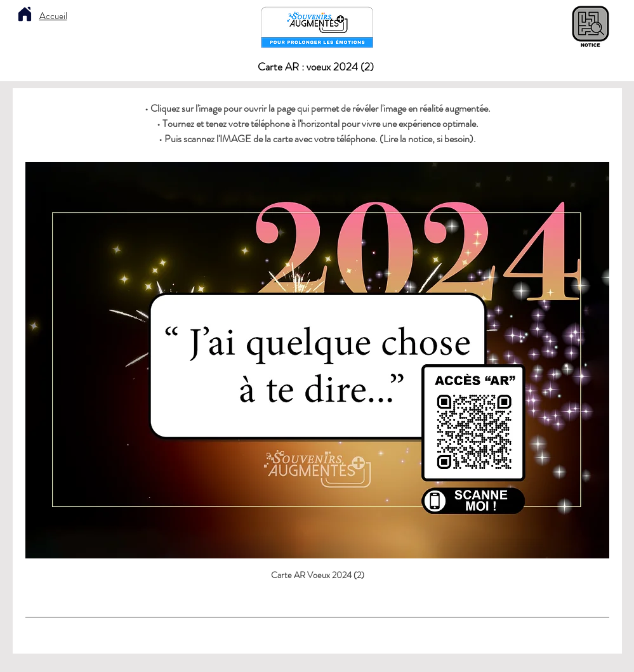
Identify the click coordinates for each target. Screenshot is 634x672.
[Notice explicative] (591, 27)
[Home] (25, 14)
